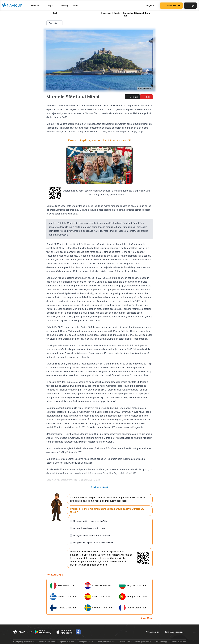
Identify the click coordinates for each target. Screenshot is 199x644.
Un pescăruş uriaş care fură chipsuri (90, 528)
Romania (55, 23)
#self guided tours (86, 642)
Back (53, 13)
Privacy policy (152, 632)
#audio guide (125, 642)
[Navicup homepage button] (13, 6)
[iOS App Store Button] (64, 632)
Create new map (171, 6)
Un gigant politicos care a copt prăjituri (91, 521)
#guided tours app (67, 642)
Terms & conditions (174, 632)
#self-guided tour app (106, 642)
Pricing (64, 6)
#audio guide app (179, 642)
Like (146, 97)
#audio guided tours (47, 642)
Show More (146, 618)
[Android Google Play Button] (43, 632)
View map (132, 97)
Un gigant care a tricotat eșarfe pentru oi (92, 536)
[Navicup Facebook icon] (78, 632)
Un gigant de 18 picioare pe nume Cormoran (93, 543)
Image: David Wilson (145, 88)
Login (190, 6)
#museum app (162, 642)
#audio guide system (143, 642)
